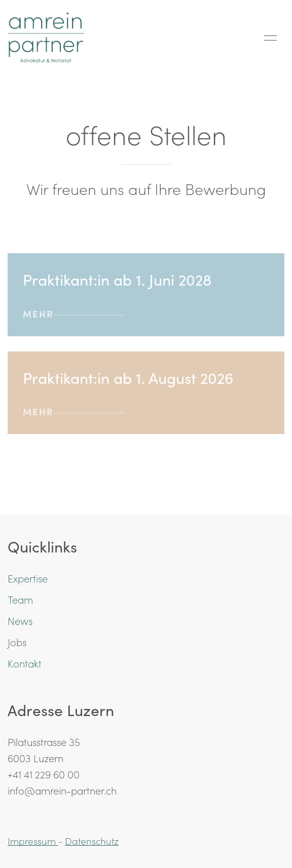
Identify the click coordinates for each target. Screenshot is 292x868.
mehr (74, 313)
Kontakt (25, 663)
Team (20, 599)
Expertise (28, 578)
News (20, 620)
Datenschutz (92, 841)
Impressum (33, 841)
